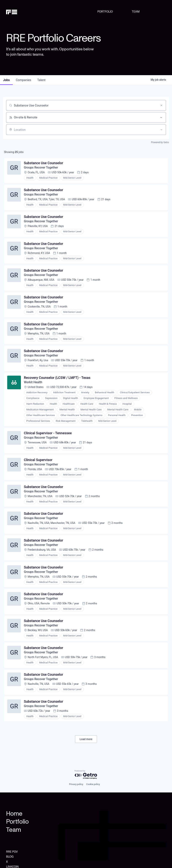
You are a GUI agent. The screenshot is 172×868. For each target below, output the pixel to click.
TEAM (136, 12)
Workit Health (33, 383)
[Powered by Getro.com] (86, 775)
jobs (6, 80)
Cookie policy (93, 784)
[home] (17, 12)
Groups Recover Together (41, 168)
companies (23, 80)
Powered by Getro (160, 142)
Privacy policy (76, 784)
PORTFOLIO (105, 12)
